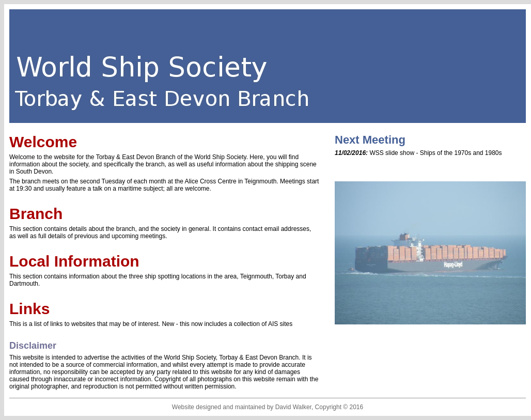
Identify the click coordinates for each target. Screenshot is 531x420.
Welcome (43, 142)
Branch (36, 214)
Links (29, 309)
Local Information (74, 261)
